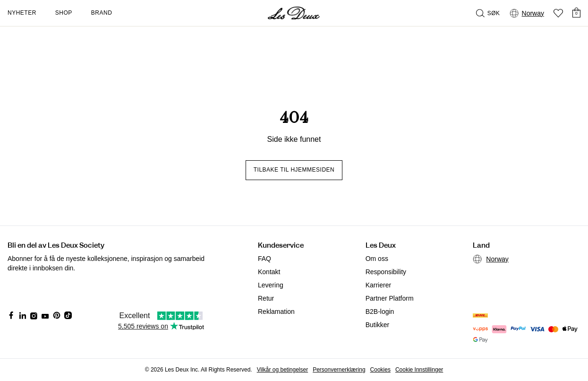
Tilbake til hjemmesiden (294, 170)
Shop (64, 13)
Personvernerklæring (339, 370)
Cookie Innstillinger (419, 370)
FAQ (264, 259)
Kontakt (269, 272)
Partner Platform (390, 298)
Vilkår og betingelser (283, 370)
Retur (266, 298)
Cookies (380, 370)
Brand (102, 13)
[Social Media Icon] (11, 315)
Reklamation (276, 312)
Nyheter (22, 13)
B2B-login (380, 312)
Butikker (378, 325)
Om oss (377, 259)
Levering (271, 285)
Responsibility (386, 272)
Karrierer (378, 285)
